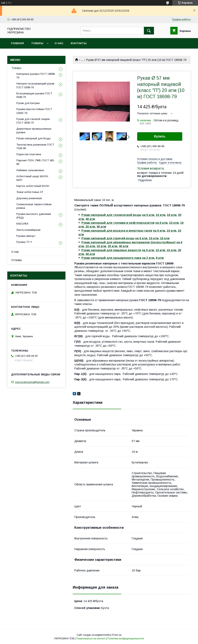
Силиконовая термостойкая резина (34, 206)
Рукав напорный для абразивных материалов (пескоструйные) (128, 242)
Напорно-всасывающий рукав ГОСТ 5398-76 (35, 85)
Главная (17, 43)
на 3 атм (148, 258)
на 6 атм (148, 215)
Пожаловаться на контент (91, 639)
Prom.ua (117, 635)
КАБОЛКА (22, 224)
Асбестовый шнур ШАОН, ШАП (32, 178)
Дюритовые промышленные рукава (34, 131)
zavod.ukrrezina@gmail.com (32, 382)
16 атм (172, 215)
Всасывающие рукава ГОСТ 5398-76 (34, 95)
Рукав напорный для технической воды (111, 215)
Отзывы (17, 260)
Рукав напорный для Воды (33, 138)
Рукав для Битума (28, 103)
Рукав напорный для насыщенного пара (111, 258)
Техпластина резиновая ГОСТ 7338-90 (35, 146)
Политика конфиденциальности (126, 639)
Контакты (79, 43)
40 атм (90, 219)
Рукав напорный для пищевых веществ (111, 250)
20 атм (90, 227)
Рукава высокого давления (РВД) (34, 216)
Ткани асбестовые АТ (30, 192)
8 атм (160, 258)
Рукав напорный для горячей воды (108, 238)
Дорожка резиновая (29, 198)
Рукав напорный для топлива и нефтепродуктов (118, 223)
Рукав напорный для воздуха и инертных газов (117, 231)
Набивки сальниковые (30, 170)
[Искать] (149, 31)
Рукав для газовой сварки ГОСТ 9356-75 (33, 121)
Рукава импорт (26, 236)
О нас (59, 43)
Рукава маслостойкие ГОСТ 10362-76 (34, 111)
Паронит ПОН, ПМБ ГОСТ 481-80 (36, 162)
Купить (160, 136)
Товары (37, 43)
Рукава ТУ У (24, 242)
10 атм (161, 215)
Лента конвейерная (28, 230)
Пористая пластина (29, 154)
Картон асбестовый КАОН (33, 186)
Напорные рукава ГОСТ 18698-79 (36, 76)
